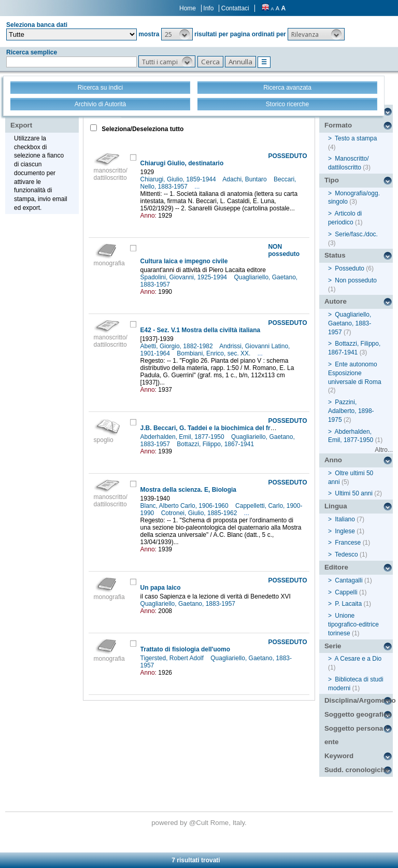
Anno (333, 460)
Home (188, 8)
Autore (336, 301)
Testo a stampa (356, 138)
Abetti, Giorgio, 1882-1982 (177, 346)
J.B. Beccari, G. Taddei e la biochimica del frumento (217, 428)
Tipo (332, 180)
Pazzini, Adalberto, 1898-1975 (351, 411)
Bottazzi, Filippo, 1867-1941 (216, 444)
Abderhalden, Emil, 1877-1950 (183, 437)
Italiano (345, 519)
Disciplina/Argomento (359, 700)
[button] (177, 34)
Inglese (345, 531)
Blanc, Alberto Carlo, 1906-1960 (185, 506)
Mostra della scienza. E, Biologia (188, 490)
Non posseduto (356, 280)
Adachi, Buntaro (245, 179)
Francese (348, 543)
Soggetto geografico (358, 714)
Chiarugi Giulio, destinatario (182, 163)
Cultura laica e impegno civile (184, 261)
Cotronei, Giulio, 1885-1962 (200, 513)
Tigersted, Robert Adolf (173, 658)
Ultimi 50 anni (354, 493)
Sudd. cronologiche (357, 770)
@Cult (200, 823)
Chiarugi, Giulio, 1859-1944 (179, 179)
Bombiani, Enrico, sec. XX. (214, 353)
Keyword (339, 756)
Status (335, 255)
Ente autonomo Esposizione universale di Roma (355, 373)
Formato (338, 125)
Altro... (384, 450)
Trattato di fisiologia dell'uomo (186, 649)
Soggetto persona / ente (356, 735)
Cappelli (346, 592)
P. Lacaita (348, 604)
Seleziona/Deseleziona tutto (142, 129)
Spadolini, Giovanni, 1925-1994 (185, 277)
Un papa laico (161, 588)
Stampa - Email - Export (43, 118)
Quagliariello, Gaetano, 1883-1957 (189, 604)
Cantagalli (349, 580)
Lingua (336, 506)
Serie (333, 646)
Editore (336, 567)
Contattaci (235, 8)
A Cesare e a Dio (358, 659)
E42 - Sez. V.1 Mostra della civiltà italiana (201, 330)
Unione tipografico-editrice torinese (353, 624)
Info (208, 8)
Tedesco (346, 554)
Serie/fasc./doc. (356, 234)
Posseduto (350, 268)
